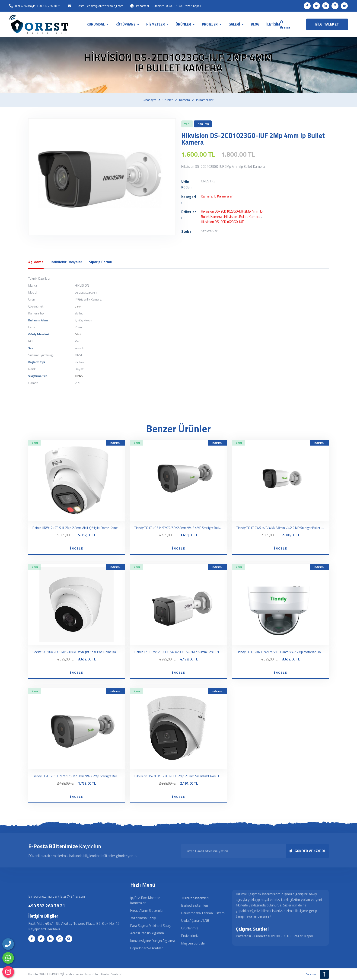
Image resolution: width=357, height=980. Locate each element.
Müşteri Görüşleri (194, 943)
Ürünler (168, 100)
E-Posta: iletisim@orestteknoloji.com (98, 6)
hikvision (231, 217)
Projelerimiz (190, 936)
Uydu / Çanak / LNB (195, 920)
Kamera (185, 100)
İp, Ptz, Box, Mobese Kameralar (145, 900)
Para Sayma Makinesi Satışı (151, 926)
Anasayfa (150, 100)
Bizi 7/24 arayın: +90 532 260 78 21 (38, 6)
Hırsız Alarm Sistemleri (147, 910)
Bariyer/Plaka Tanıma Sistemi (203, 913)
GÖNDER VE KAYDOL (307, 851)
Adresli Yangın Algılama (147, 933)
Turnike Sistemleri (195, 898)
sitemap (312, 974)
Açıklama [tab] (36, 262)
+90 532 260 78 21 (47, 906)
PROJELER (210, 24)
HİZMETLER (156, 24)
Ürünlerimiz (190, 928)
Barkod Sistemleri (195, 905)
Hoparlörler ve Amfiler (147, 948)
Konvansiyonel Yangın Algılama (153, 941)
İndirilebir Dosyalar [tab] (66, 262)
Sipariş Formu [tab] (101, 262)
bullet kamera (250, 217)
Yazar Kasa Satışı (143, 918)
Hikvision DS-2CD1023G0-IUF (222, 222)
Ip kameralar (205, 100)
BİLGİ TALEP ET (327, 24)
